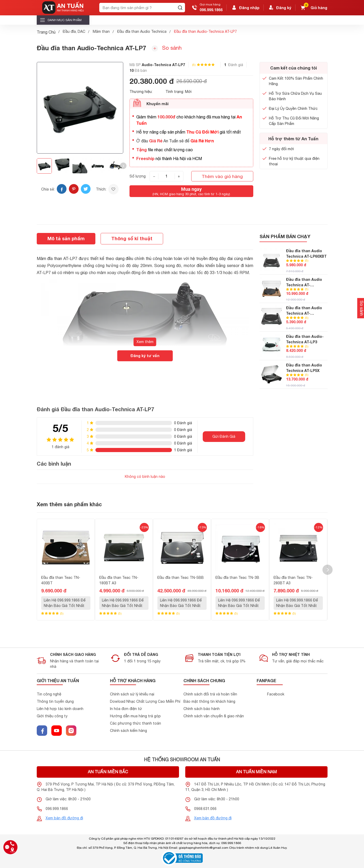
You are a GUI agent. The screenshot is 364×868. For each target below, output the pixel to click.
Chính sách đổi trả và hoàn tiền (210, 694)
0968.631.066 (205, 809)
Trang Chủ (46, 32)
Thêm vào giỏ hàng (222, 176)
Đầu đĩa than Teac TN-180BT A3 (119, 580)
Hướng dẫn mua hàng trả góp (135, 716)
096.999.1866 (211, 10)
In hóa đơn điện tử (126, 709)
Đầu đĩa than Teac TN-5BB (181, 578)
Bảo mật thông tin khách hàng (209, 701)
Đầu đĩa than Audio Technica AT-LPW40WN (304, 282)
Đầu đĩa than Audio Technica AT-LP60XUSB (304, 311)
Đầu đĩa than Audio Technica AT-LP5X (304, 368)
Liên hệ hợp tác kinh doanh (60, 709)
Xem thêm (145, 342)
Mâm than (101, 31)
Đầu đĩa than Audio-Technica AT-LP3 (305, 339)
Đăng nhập (245, 8)
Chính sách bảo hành (202, 709)
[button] (123, 166)
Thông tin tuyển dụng (55, 701)
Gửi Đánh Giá (224, 436)
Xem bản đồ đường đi (64, 818)
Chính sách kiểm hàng (128, 731)
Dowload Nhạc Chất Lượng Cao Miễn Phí (145, 701)
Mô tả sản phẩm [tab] (66, 238)
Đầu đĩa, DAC (74, 31)
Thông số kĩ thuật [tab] (132, 238)
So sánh (167, 48)
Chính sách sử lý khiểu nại (132, 694)
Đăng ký (280, 8)
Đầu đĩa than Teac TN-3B (237, 578)
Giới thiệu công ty (52, 716)
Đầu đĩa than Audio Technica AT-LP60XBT (306, 254)
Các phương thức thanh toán (135, 723)
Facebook (276, 694)
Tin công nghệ (49, 694)
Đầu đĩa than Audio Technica (142, 31)
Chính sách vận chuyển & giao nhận (214, 716)
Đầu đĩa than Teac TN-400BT (61, 580)
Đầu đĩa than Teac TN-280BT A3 (293, 580)
